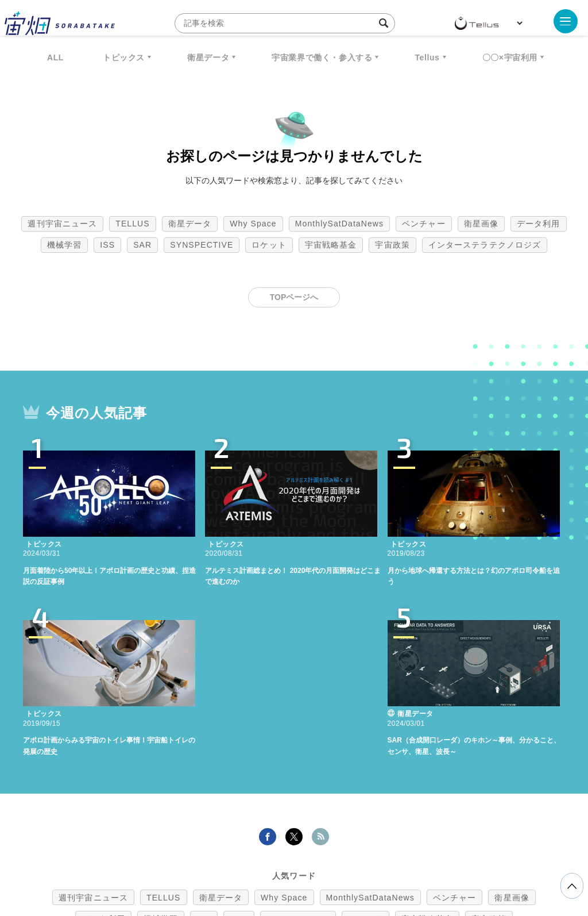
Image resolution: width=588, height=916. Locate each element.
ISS (107, 245)
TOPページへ (294, 297)
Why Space (253, 224)
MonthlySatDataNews (339, 224)
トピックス (124, 57)
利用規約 (199, 856)
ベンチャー (424, 224)
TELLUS (133, 224)
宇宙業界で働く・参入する (322, 57)
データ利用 (539, 224)
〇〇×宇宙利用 (510, 57)
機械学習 (64, 245)
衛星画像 (481, 224)
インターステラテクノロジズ (485, 245)
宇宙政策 (392, 245)
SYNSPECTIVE (202, 245)
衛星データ (208, 57)
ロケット (269, 245)
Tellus (427, 57)
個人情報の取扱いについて (260, 856)
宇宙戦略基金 (331, 245)
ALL (55, 57)
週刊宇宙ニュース (62, 224)
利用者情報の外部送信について (355, 856)
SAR (142, 245)
